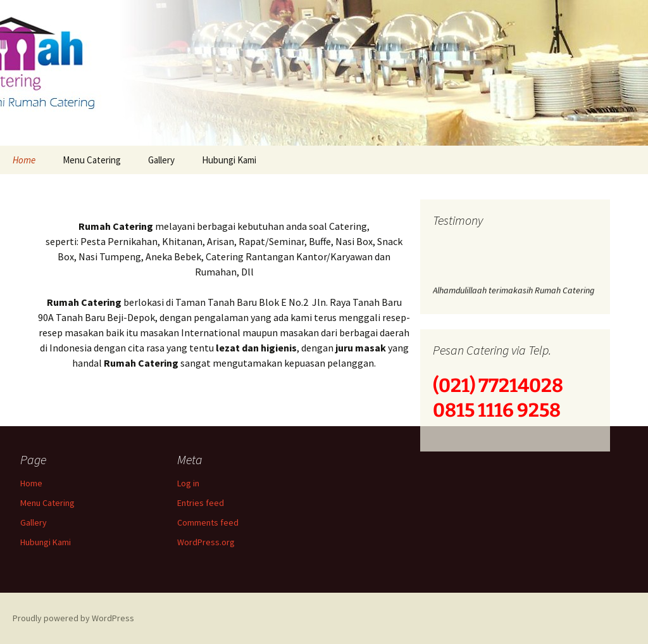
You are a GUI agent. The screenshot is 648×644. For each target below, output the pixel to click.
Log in (188, 483)
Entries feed (201, 503)
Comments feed (208, 522)
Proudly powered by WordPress (73, 618)
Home (24, 160)
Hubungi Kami (229, 160)
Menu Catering (92, 160)
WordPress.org (206, 542)
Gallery (161, 160)
